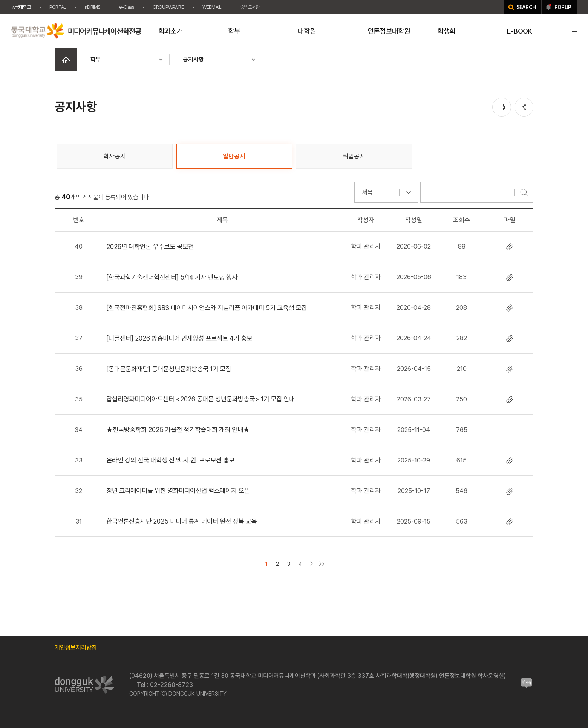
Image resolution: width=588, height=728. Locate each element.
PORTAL (58, 7)
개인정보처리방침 (76, 647)
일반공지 (234, 156)
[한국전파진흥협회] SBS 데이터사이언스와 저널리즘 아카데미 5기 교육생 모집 (207, 308)
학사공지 (115, 156)
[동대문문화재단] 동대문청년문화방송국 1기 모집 (169, 369)
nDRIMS (93, 7)
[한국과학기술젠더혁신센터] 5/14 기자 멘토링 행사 (172, 277)
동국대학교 (21, 7)
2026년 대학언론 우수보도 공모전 (150, 247)
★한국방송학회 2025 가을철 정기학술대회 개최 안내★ (178, 429)
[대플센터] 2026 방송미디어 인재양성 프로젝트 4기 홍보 (179, 338)
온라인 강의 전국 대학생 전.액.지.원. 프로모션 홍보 (170, 460)
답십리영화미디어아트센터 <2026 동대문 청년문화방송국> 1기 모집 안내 (201, 399)
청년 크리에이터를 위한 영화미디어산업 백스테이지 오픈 (178, 491)
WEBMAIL (212, 7)
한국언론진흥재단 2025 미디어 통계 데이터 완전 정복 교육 (181, 521)
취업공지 (354, 156)
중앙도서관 (250, 7)
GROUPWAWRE (168, 7)
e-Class (126, 7)
